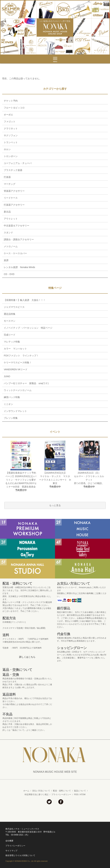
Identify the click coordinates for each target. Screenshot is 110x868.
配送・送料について (62, 791)
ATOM (83, 795)
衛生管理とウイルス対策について (20, 855)
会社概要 (9, 841)
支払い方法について (41, 791)
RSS (76, 795)
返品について (80, 791)
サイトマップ (11, 851)
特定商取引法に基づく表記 (37, 795)
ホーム (26, 791)
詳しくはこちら (27, 657)
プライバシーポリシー (61, 795)
